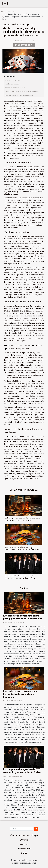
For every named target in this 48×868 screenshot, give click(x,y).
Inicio (3, 12)
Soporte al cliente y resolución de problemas (19, 95)
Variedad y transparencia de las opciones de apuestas (22, 91)
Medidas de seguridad (12, 84)
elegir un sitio (30, 338)
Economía (12, 12)
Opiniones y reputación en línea (15, 88)
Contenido (11, 77)
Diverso (24, 840)
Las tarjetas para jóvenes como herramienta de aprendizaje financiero (20, 694)
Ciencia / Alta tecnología (24, 836)
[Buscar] (21, 829)
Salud (24, 853)
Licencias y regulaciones (12, 80)
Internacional (24, 849)
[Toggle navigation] (5, 3)
